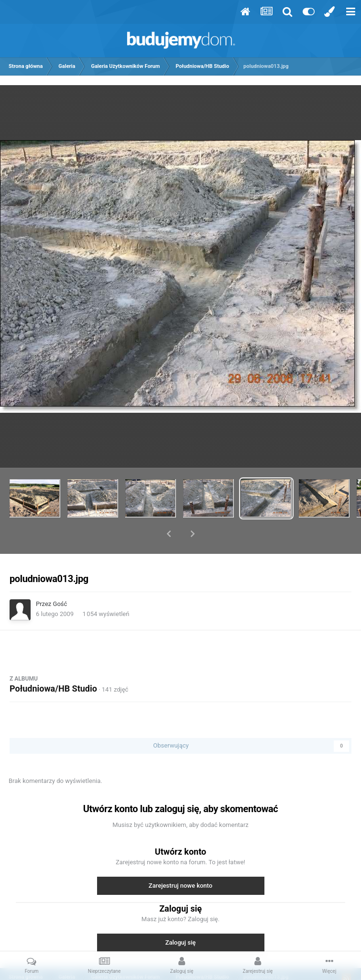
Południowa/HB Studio (53, 664)
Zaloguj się (181, 918)
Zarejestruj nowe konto (180, 861)
